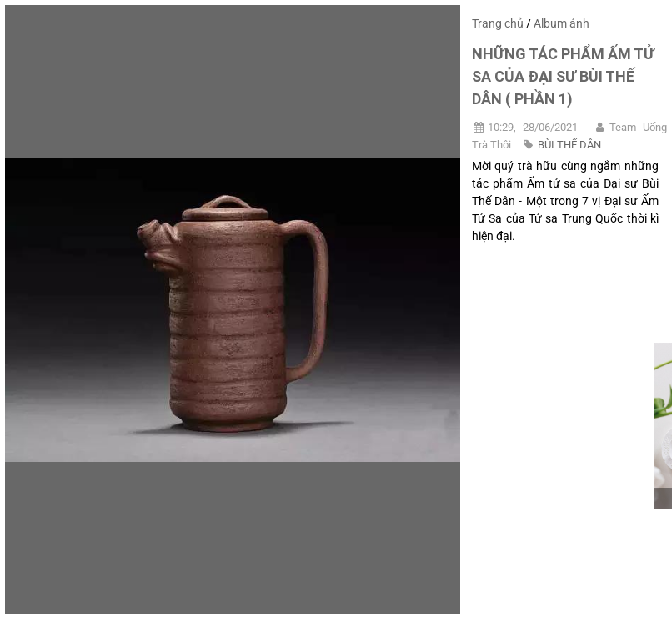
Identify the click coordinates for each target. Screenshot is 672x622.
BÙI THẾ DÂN (569, 145)
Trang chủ (498, 23)
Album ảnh (562, 23)
